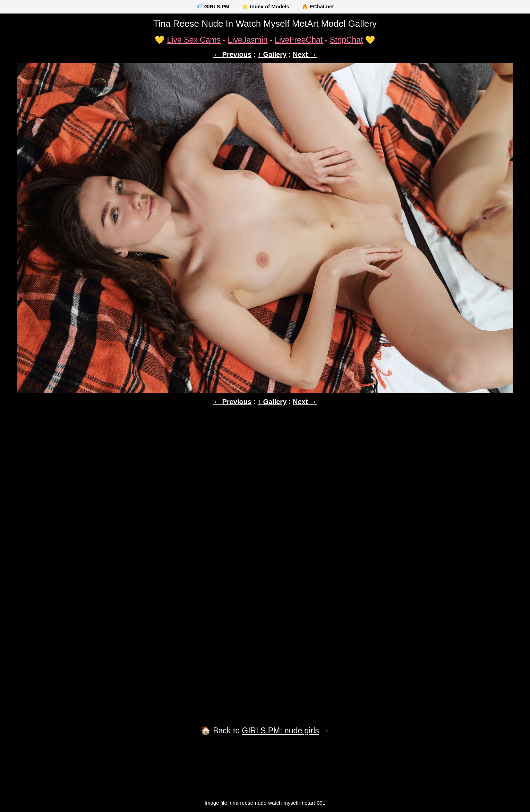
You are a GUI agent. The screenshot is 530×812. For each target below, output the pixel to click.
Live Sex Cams (194, 40)
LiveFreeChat (299, 40)
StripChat (347, 40)
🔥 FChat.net (318, 6)
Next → (305, 54)
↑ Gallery (272, 54)
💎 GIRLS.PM (213, 6)
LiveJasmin (248, 40)
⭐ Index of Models (266, 6)
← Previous (232, 54)
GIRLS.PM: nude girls (280, 731)
